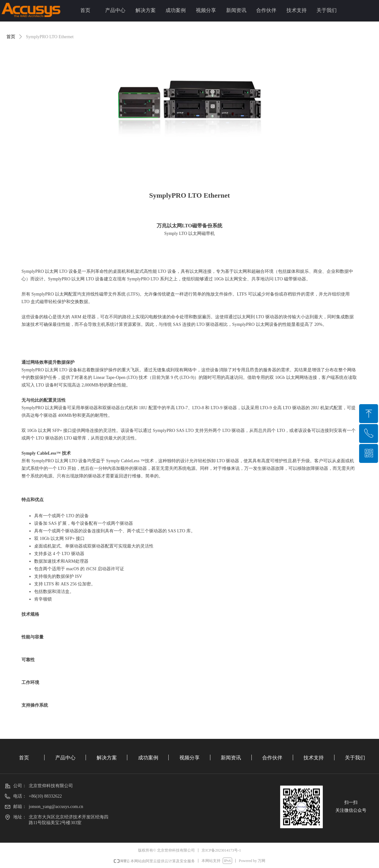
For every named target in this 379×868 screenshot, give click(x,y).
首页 (11, 37)
